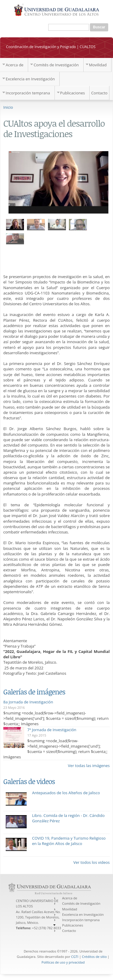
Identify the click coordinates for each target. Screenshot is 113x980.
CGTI (75, 957)
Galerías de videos (29, 781)
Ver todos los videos (92, 862)
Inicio (8, 107)
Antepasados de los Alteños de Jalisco (66, 793)
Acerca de (15, 65)
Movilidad (98, 65)
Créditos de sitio (94, 957)
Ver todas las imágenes (89, 766)
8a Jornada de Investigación (28, 702)
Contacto (99, 93)
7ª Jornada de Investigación (52, 730)
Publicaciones (73, 93)
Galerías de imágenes (34, 692)
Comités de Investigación (56, 65)
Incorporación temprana (28, 93)
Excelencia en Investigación (30, 79)
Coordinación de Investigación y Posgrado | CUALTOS (51, 47)
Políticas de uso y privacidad (63, 962)
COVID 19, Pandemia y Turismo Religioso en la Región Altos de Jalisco (69, 841)
